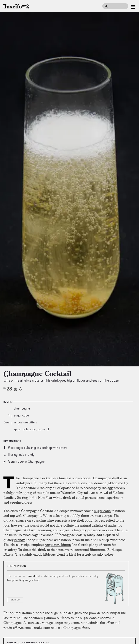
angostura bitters (26, 422)
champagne (22, 408)
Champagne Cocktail (36, 643)
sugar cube (21, 415)
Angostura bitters (58, 545)
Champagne (102, 478)
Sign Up (15, 600)
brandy (31, 429)
